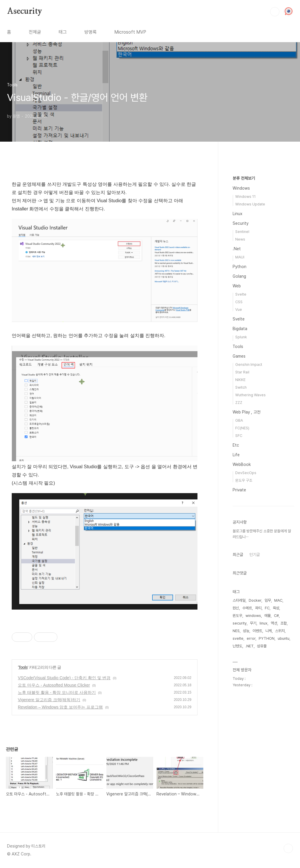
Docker (255, 600)
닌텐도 (237, 646)
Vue (239, 309)
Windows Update (250, 204)
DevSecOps (246, 473)
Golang (239, 276)
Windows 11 (246, 197)
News (240, 239)
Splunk (241, 337)
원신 (236, 608)
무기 (253, 623)
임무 (268, 600)
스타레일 (239, 600)
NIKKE (240, 380)
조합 (284, 623)
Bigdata (240, 329)
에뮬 (267, 616)
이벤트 (257, 631)
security (240, 623)
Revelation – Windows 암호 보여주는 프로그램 (60, 707)
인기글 (255, 555)
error (251, 638)
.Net (237, 249)
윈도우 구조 (244, 480)
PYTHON (267, 638)
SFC (239, 436)
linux (264, 623)
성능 (246, 631)
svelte (238, 638)
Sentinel (242, 232)
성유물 (262, 646)
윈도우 (237, 616)
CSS (239, 302)
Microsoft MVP (130, 32)
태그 (63, 32)
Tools (23, 667)
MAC (278, 600)
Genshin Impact (249, 364)
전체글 (35, 32)
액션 (274, 623)
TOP (288, 848)
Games (239, 356)
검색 (275, 12)
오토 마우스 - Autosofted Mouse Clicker (54, 685)
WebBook (242, 464)
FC (267, 608)
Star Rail (242, 372)
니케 (269, 631)
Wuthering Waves (250, 395)
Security (241, 223)
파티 (258, 608)
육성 (276, 608)
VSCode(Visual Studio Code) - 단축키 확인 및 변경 (64, 678)
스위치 (280, 631)
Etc (236, 445)
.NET (250, 646)
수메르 (247, 608)
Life (236, 455)
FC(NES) (242, 428)
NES (236, 631)
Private (239, 490)
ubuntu (284, 638)
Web (237, 286)
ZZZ (239, 403)
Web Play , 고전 (247, 412)
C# (276, 616)
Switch (241, 387)
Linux (237, 214)
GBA (239, 420)
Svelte (241, 294)
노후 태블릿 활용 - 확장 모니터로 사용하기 (57, 692)
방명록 (91, 32)
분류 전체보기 (244, 178)
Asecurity (25, 11)
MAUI (240, 257)
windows (253, 616)
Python (240, 267)
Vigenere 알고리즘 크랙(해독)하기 (49, 700)
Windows (241, 188)
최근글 (238, 555)
